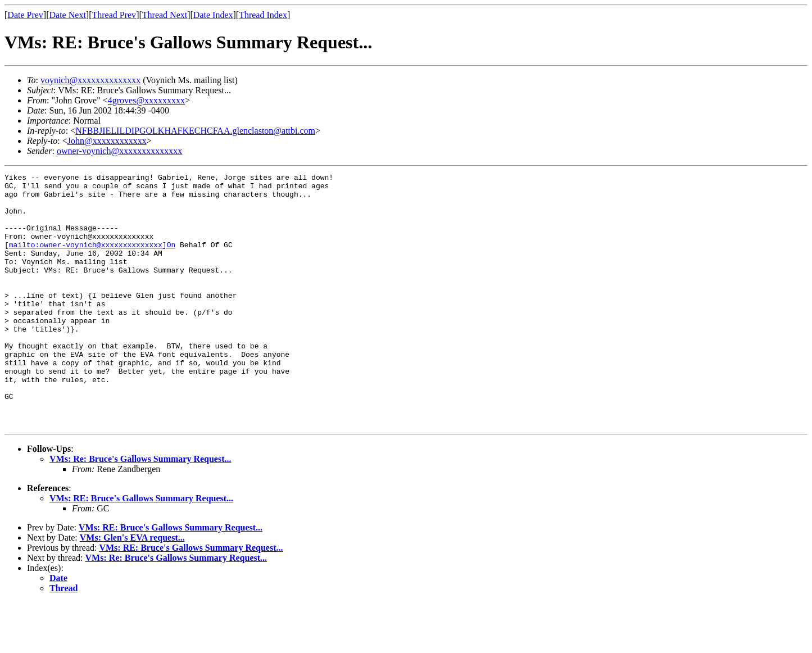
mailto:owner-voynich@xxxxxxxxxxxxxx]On (92, 260)
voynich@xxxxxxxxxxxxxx (90, 80)
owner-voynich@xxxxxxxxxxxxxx (119, 151)
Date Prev (25, 15)
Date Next (68, 15)
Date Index (213, 15)
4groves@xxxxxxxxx (146, 100)
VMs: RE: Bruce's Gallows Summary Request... (141, 549)
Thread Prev (114, 15)
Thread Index (263, 15)
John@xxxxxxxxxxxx (107, 141)
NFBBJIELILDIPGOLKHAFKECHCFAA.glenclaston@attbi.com (195, 131)
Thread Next (165, 15)
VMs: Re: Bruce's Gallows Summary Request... (140, 509)
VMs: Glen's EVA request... (132, 588)
